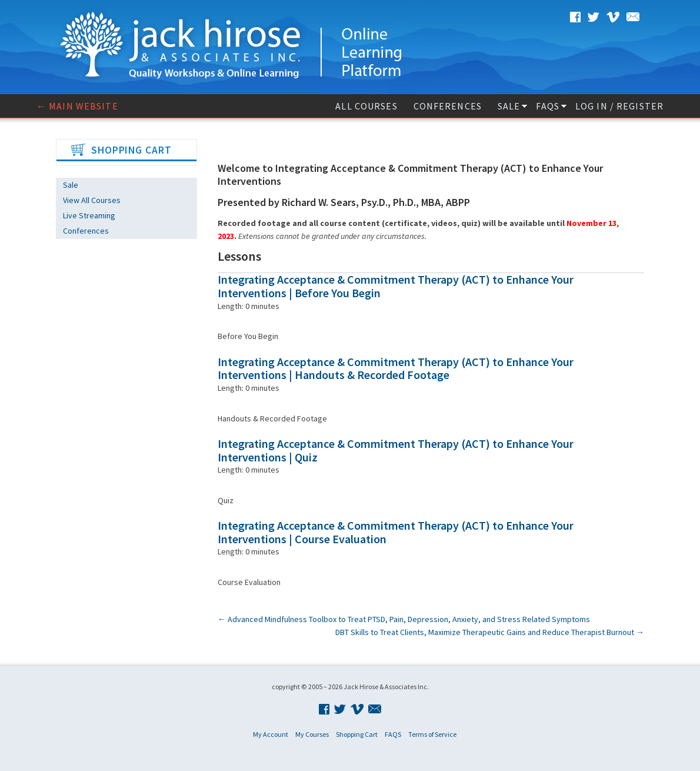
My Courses (312, 734)
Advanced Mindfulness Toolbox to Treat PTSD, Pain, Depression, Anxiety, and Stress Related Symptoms (404, 619)
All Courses (366, 106)
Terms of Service (432, 734)
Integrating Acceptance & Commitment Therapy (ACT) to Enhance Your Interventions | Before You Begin (396, 286)
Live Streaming (89, 215)
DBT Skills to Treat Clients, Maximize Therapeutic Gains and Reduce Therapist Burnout (490, 632)
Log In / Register (619, 106)
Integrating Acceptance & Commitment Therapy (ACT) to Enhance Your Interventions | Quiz (396, 450)
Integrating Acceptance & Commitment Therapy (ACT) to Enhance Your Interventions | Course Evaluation (396, 532)
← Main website (77, 106)
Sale (509, 106)
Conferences (448, 106)
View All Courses (92, 200)
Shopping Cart (357, 734)
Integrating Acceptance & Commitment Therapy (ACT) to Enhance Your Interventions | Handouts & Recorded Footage (396, 368)
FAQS (547, 106)
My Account (271, 734)
